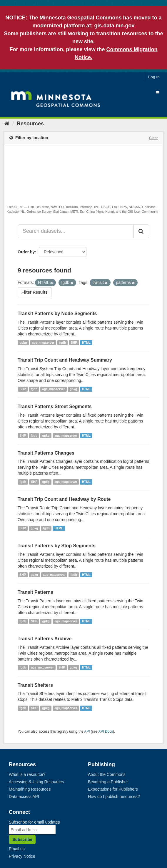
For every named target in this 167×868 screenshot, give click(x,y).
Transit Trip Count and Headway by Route (64, 499)
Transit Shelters (35, 685)
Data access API (24, 797)
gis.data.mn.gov (114, 26)
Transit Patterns (35, 592)
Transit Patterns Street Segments (55, 406)
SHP (74, 342)
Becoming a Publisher (108, 782)
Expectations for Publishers (113, 789)
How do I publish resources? (114, 797)
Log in (154, 77)
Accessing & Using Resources (36, 782)
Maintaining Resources (30, 789)
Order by (26, 252)
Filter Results (35, 292)
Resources (30, 124)
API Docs (106, 731)
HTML (86, 342)
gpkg (23, 342)
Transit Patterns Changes (46, 453)
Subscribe (22, 839)
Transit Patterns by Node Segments (57, 314)
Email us (17, 849)
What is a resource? (27, 774)
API (87, 731)
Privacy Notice (22, 856)
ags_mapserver (43, 342)
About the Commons (107, 774)
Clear (153, 138)
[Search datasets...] (76, 231)
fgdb (62, 342)
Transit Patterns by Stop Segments (57, 546)
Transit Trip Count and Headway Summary (65, 360)
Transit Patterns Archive (45, 639)
